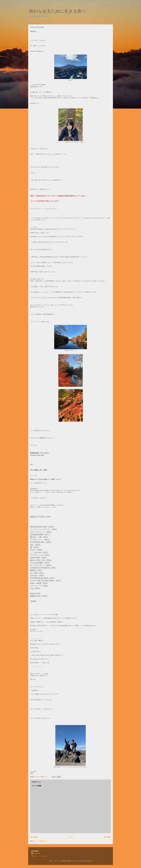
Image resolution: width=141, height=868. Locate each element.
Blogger (90, 861)
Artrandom (37, 853)
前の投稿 (107, 837)
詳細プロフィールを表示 (39, 856)
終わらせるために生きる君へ (58, 11)
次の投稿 (34, 837)
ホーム (71, 837)
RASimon (74, 861)
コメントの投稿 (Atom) (40, 841)
